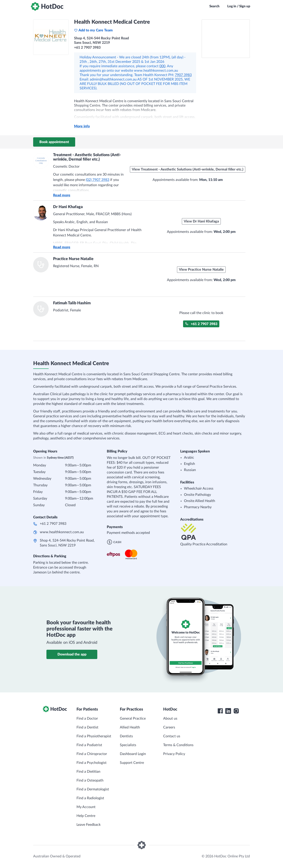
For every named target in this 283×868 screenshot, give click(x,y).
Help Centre (86, 816)
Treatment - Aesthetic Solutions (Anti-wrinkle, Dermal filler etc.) (87, 157)
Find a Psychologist (92, 763)
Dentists (126, 736)
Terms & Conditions (178, 745)
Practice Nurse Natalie (73, 259)
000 (162, 66)
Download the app (72, 654)
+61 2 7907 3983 (201, 324)
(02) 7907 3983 (98, 180)
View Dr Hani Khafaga (201, 221)
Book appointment (54, 142)
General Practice (133, 719)
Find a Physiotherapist (94, 736)
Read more (62, 195)
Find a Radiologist (90, 798)
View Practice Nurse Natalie (201, 270)
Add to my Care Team (93, 30)
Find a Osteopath (90, 780)
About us (170, 719)
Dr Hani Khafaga (68, 207)
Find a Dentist (87, 727)
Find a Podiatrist (89, 745)
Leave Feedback (89, 825)
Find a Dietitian (88, 772)
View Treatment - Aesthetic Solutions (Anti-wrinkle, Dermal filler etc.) (188, 169)
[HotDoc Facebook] (220, 711)
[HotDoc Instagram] (236, 711)
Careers (169, 727)
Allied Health (130, 727)
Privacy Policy (174, 754)
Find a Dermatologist (93, 789)
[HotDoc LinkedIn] (228, 711)
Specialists (128, 745)
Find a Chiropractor (92, 754)
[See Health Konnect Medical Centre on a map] (226, 39)
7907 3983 (183, 75)
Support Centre (132, 763)
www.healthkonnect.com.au (62, 532)
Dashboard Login (133, 754)
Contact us (172, 736)
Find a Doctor (87, 719)
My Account (86, 807)
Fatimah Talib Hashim (72, 303)
